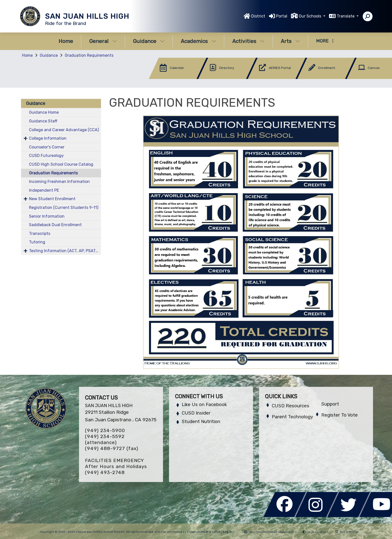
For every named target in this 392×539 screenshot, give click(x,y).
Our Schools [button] (310, 16)
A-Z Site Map (347, 532)
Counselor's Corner (47, 147)
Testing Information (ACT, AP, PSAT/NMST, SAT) (65, 251)
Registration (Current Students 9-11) (64, 208)
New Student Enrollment (52, 199)
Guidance (149, 41)
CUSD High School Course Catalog (61, 164)
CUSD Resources (290, 406)
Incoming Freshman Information (59, 182)
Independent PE (44, 190)
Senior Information (47, 216)
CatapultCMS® (198, 532)
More (325, 41)
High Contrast (318, 532)
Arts (290, 41)
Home (66, 41)
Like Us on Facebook (204, 404)
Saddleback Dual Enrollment (55, 225)
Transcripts (40, 234)
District (258, 16)
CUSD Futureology (46, 156)
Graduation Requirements (89, 55)
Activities (248, 41)
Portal (282, 16)
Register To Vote (339, 415)
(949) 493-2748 (105, 472)
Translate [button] (346, 16)
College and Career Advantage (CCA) (64, 130)
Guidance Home (44, 112)
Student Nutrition (201, 421)
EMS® (216, 532)
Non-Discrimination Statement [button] (272, 532)
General (103, 41)
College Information (48, 138)
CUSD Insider (196, 413)
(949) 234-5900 (105, 430)
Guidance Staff (43, 121)
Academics (198, 41)
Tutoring (37, 242)
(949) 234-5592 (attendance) (105, 439)
